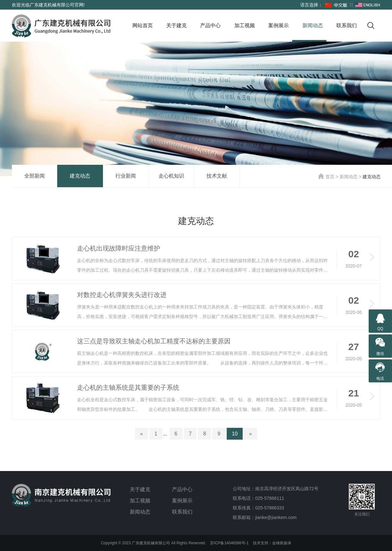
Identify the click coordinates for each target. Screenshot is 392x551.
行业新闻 (126, 176)
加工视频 (245, 25)
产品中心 (210, 25)
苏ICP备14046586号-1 (229, 543)
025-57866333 (270, 508)
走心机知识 (171, 176)
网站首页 (143, 25)
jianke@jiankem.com (276, 517)
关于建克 (176, 25)
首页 (326, 177)
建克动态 (80, 176)
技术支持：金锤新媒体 (272, 543)
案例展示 (278, 25)
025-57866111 (270, 498)
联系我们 (347, 25)
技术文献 (217, 176)
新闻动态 (313, 25)
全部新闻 (35, 176)
